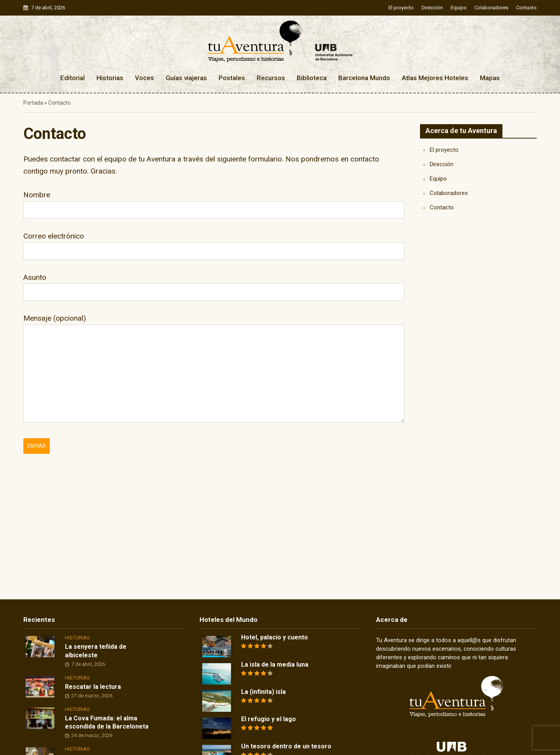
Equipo (459, 8)
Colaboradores (491, 8)
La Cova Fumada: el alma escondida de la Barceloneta (107, 723)
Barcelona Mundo (364, 78)
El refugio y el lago (269, 719)
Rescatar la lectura (93, 687)
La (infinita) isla (263, 692)
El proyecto (401, 8)
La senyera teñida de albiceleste (96, 651)
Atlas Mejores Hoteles (435, 78)
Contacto (526, 8)
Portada (33, 103)
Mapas (490, 78)
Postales (232, 78)
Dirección (432, 8)
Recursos (271, 78)
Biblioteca (312, 78)
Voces (144, 78)
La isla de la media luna (275, 665)
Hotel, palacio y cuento (275, 637)
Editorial (73, 78)
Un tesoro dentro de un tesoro (286, 746)
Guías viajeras (186, 78)
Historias (110, 78)
